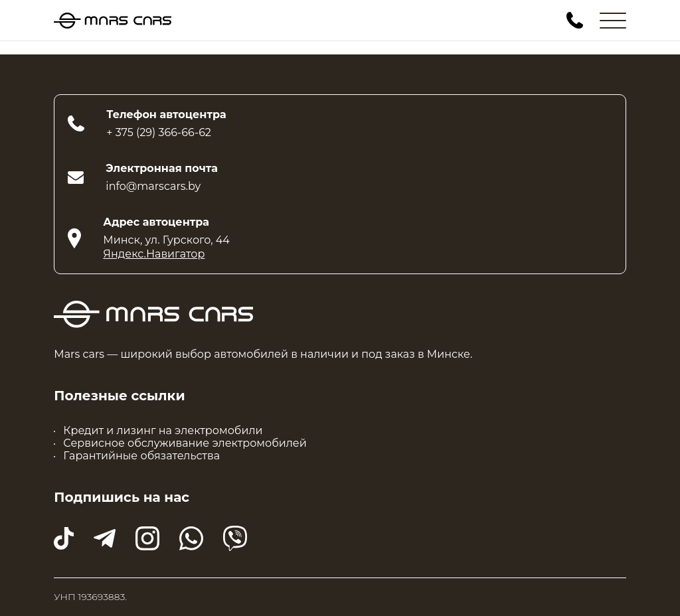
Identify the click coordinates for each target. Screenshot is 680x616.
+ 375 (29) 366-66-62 (159, 132)
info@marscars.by (153, 186)
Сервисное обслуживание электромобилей (185, 443)
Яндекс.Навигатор (154, 254)
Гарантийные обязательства (141, 456)
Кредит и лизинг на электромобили (163, 430)
